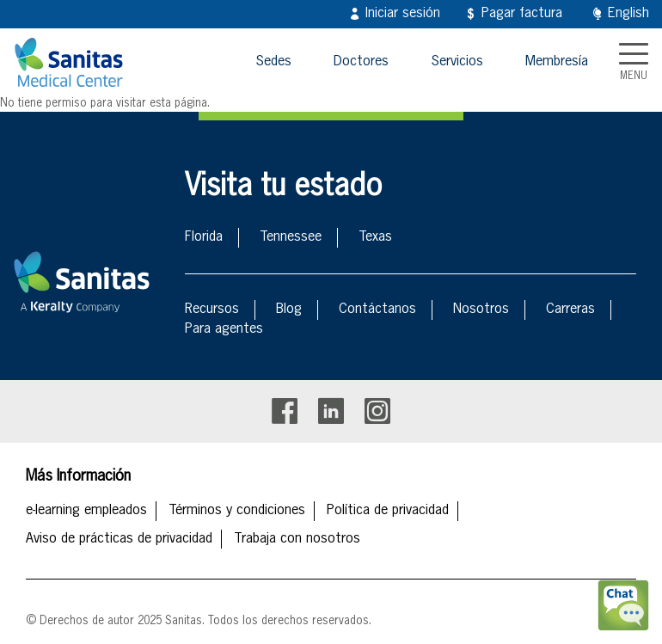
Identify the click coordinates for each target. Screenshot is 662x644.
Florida (204, 237)
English (628, 14)
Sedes (273, 62)
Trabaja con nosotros (297, 539)
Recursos (212, 310)
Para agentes (224, 329)
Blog (289, 310)
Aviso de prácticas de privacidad (119, 539)
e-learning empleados (86, 511)
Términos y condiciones (237, 511)
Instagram (377, 411)
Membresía (557, 62)
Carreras (570, 310)
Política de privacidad (388, 511)
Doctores (361, 62)
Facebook (285, 411)
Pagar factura (522, 14)
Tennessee (291, 237)
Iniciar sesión (403, 14)
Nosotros (481, 310)
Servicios (457, 62)
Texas (375, 237)
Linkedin (331, 411)
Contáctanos (377, 310)
